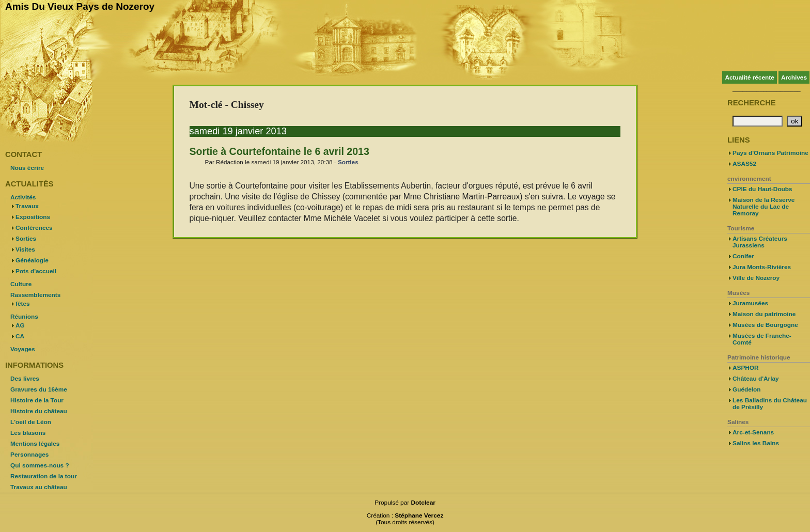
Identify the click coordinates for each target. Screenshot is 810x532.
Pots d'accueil (36, 271)
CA (20, 336)
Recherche (752, 103)
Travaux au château (39, 487)
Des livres (25, 379)
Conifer (743, 256)
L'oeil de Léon (31, 422)
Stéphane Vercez (419, 515)
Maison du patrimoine (764, 314)
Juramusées (750, 303)
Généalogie (32, 260)
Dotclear (423, 503)
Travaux (27, 206)
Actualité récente (749, 77)
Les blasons (28, 433)
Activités (23, 197)
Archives (794, 77)
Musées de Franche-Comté (762, 339)
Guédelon (747, 389)
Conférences (34, 228)
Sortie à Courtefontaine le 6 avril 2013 (279, 151)
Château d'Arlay (756, 379)
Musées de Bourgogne (765, 325)
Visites (25, 249)
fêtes (23, 304)
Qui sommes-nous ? (40, 465)
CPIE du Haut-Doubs (762, 189)
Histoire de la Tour (37, 400)
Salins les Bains (756, 443)
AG (20, 325)
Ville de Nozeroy (756, 278)
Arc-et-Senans (753, 432)
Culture (21, 284)
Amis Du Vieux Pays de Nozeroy (80, 6)
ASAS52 (744, 164)
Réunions (24, 317)
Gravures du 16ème (39, 389)
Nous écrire (27, 168)
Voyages (23, 349)
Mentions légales (35, 444)
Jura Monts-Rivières (762, 267)
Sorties (348, 162)
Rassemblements (35, 295)
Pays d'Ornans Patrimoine (770, 153)
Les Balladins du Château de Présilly (770, 404)
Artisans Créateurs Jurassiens (760, 242)
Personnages (29, 455)
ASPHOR (746, 368)
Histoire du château (39, 411)
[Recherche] (758, 121)
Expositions (33, 217)
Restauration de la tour (44, 476)
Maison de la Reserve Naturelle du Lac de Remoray (764, 207)
